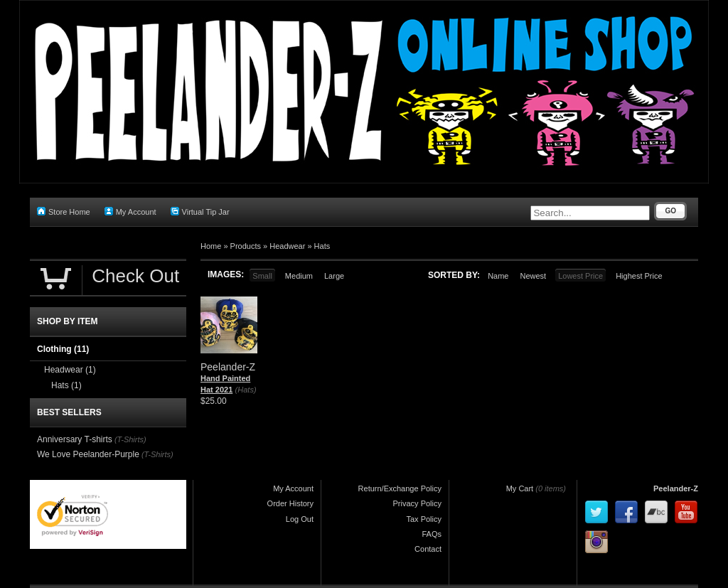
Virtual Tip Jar (200, 212)
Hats (322, 246)
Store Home (64, 212)
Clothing (63, 349)
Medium (299, 276)
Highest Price (639, 276)
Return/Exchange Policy (400, 488)
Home (211, 246)
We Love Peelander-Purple (88, 454)
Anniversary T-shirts (75, 439)
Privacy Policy (417, 503)
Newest (533, 276)
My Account (130, 212)
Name (498, 276)
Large (334, 276)
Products (246, 246)
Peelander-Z (676, 488)
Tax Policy (424, 519)
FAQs (432, 534)
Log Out (300, 519)
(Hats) (246, 390)
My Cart (520, 488)
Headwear (287, 246)
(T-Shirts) (130, 439)
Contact (428, 549)
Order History (290, 503)
